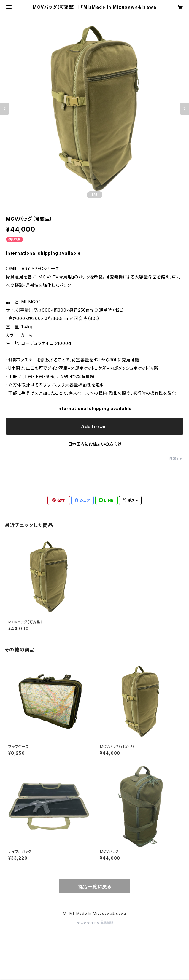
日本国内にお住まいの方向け (95, 444)
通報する (176, 459)
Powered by (95, 923)
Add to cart (94, 426)
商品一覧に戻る (95, 887)
